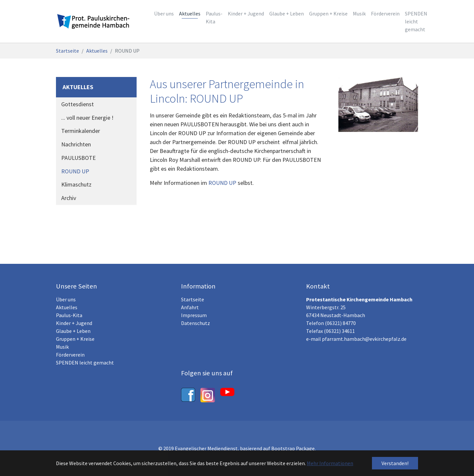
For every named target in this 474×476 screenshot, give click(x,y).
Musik (62, 347)
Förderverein (70, 355)
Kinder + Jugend (74, 323)
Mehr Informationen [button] (330, 463)
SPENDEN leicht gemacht (85, 363)
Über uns (66, 299)
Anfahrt (190, 307)
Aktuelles (67, 307)
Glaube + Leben (73, 331)
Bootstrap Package (293, 448)
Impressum (194, 315)
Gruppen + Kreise (75, 339)
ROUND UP (222, 183)
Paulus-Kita (69, 315)
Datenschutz (196, 323)
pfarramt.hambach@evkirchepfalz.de (364, 339)
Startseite (193, 299)
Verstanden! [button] (395, 463)
